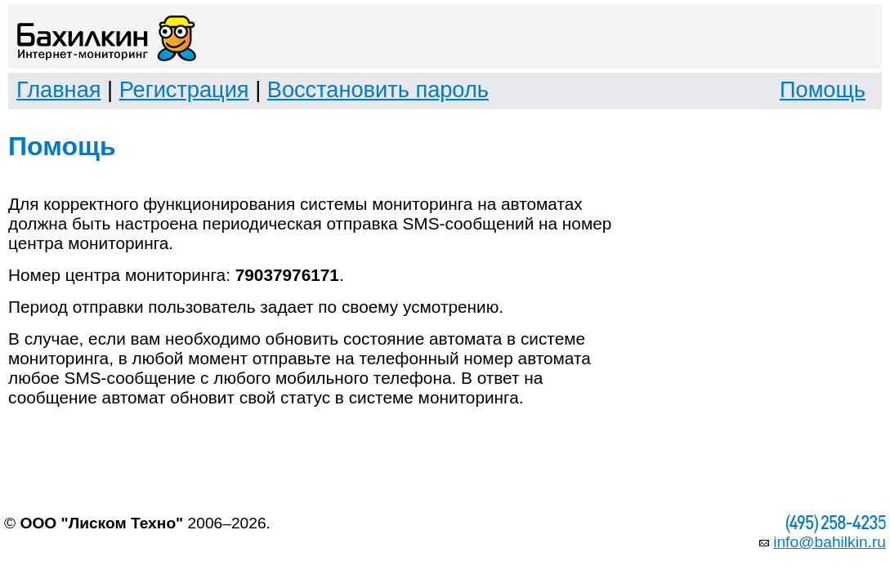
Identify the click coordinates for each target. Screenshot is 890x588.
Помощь (823, 89)
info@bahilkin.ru (830, 542)
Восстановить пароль (378, 89)
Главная (58, 89)
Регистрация (184, 89)
